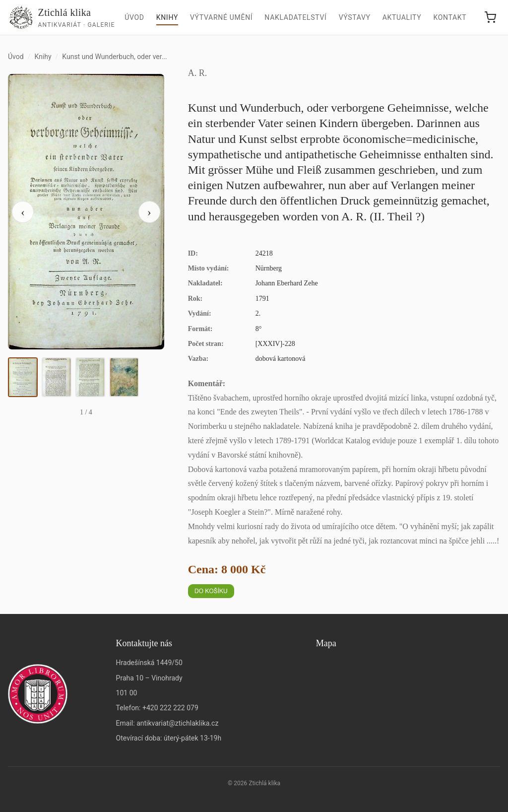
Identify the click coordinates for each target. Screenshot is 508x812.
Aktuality (402, 17)
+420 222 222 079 (170, 708)
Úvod (134, 17)
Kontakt (450, 17)
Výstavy (355, 17)
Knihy (167, 17)
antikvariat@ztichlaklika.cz (177, 723)
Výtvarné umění (221, 17)
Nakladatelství (295, 17)
